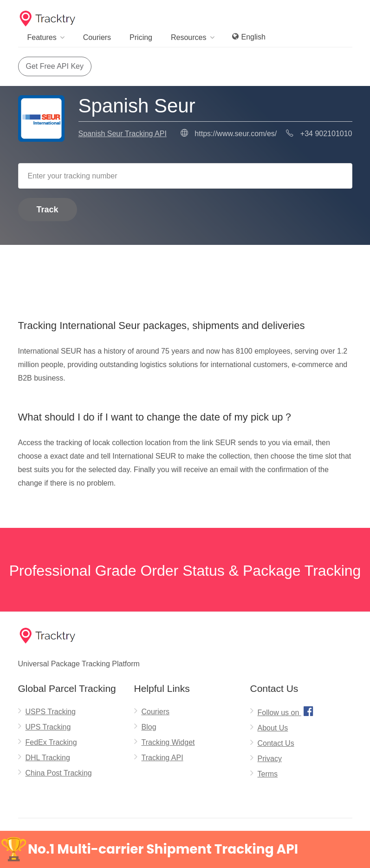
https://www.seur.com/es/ (236, 134)
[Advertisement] (185, 269)
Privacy (270, 759)
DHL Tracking (48, 758)
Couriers (97, 37)
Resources (188, 37)
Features (42, 37)
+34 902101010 (326, 134)
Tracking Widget (168, 742)
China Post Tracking (59, 773)
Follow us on (287, 711)
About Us (273, 728)
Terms (268, 774)
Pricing (141, 37)
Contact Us (276, 743)
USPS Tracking (51, 712)
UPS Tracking (48, 727)
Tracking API (162, 758)
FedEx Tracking (51, 742)
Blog (149, 727)
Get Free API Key (55, 66)
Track (48, 210)
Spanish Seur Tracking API (123, 134)
